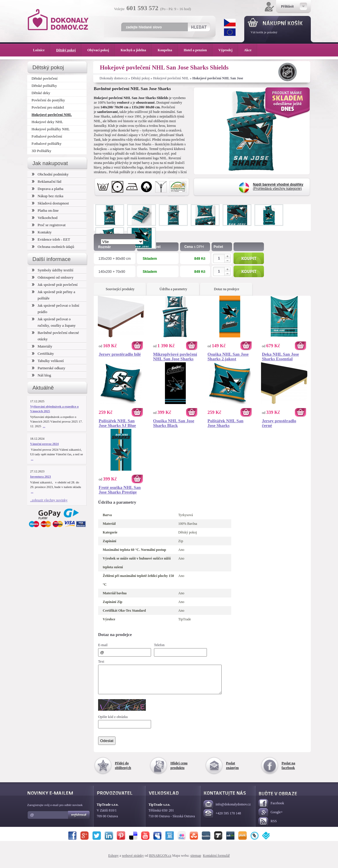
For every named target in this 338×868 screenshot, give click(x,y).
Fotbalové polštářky (47, 144)
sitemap (196, 861)
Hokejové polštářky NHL (51, 129)
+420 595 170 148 (222, 819)
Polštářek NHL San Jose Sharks (225, 423)
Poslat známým (232, 771)
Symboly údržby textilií (53, 270)
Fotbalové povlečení (47, 136)
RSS (268, 827)
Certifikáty (43, 353)
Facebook (271, 809)
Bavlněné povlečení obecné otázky (55, 336)
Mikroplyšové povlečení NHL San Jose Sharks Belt (175, 357)
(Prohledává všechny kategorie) (278, 187)
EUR (230, 32)
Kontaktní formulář (216, 861)
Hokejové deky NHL (47, 122)
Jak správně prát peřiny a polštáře (54, 295)
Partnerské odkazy (49, 368)
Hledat (199, 27)
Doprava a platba (48, 189)
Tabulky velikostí (48, 361)
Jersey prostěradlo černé (279, 423)
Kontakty (42, 232)
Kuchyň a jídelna (136, 50)
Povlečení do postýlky (48, 100)
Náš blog (42, 375)
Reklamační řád (47, 181)
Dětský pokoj (140, 78)
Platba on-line (45, 210)
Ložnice (42, 50)
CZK (230, 23)
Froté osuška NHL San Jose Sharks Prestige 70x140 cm (120, 490)
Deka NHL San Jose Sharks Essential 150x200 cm (280, 357)
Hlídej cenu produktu (179, 771)
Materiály (42, 346)
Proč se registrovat (49, 225)
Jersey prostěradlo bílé (120, 354)
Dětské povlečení (45, 78)
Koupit (249, 258)
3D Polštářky (41, 151)
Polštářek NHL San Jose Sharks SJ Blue (117, 423)
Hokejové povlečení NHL (171, 78)
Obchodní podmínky (50, 174)
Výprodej (228, 50)
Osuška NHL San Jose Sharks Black (174, 423)
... (44, 426)
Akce (249, 50)
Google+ (271, 818)
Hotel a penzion (198, 50)
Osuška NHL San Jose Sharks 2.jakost (228, 357)
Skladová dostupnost (50, 203)
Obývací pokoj (101, 50)
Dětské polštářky (44, 86)
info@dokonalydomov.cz (227, 810)
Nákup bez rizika (48, 196)
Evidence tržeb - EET (51, 239)
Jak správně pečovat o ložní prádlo (56, 309)
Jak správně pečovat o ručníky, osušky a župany (54, 322)
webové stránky (133, 861)
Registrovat (79, 820)
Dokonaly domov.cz (114, 78)
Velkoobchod (45, 218)
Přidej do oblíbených (123, 771)
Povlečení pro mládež (48, 107)
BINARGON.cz (160, 861)
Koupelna (168, 50)
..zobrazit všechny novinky (49, 500)
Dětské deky (41, 93)
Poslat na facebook (288, 771)
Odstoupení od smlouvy (53, 277)
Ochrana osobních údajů (53, 247)
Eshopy (113, 861)
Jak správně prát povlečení (55, 285)
